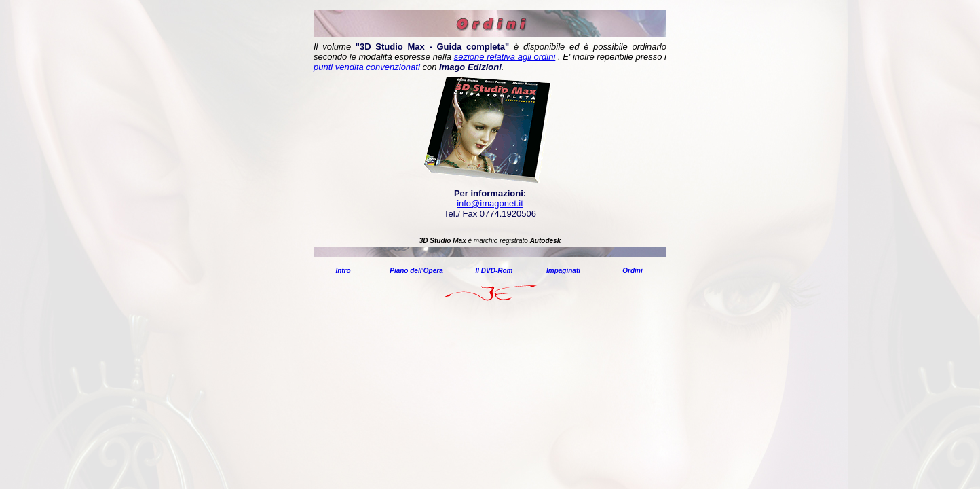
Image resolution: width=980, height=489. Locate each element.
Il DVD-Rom (494, 271)
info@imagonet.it (490, 203)
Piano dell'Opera (416, 271)
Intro (343, 271)
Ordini (632, 271)
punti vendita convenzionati (367, 67)
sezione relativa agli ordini (505, 57)
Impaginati (563, 271)
